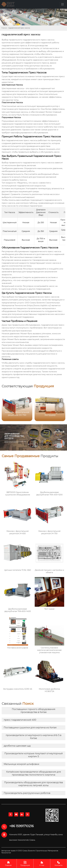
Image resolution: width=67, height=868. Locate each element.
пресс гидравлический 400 (20, 720)
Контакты (59, 863)
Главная (4, 28)
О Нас (42, 863)
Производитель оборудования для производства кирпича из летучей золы (34, 784)
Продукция (25, 863)
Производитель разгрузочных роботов (27, 793)
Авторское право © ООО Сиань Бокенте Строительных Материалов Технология (30, 852)
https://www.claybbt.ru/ (39, 305)
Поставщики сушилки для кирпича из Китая (30, 728)
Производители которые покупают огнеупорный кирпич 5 (34, 755)
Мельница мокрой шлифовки (21, 764)
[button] (61, 405)
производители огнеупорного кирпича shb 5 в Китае (34, 737)
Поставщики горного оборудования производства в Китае (34, 711)
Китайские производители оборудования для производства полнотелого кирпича (34, 773)
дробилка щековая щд (17, 746)
